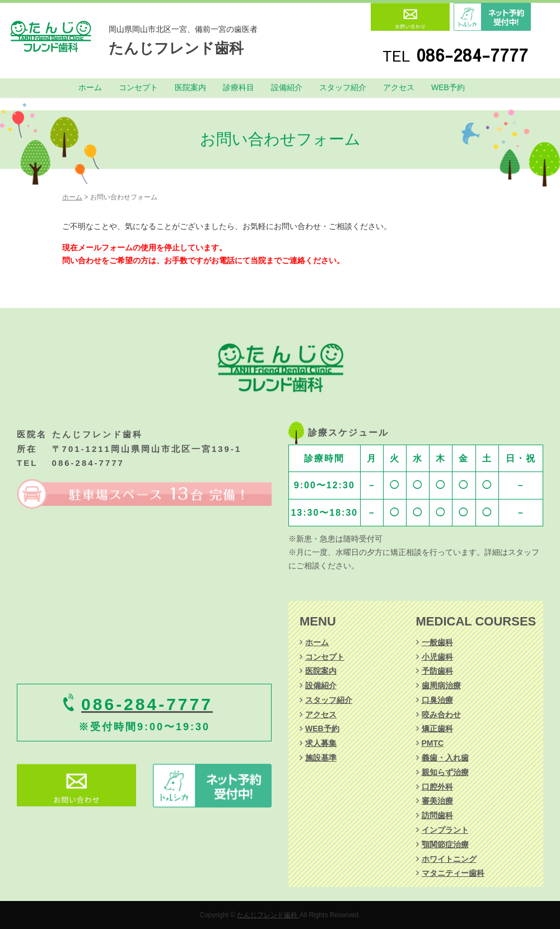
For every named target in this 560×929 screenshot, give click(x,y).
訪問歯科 (437, 815)
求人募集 (321, 743)
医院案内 (190, 87)
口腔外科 (437, 787)
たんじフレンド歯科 (176, 48)
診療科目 (239, 87)
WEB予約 (448, 87)
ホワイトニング (449, 859)
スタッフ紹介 (343, 87)
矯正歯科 (437, 729)
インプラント (445, 830)
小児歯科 (437, 657)
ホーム (90, 87)
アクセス (399, 87)
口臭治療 (437, 700)
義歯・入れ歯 (445, 758)
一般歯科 (437, 642)
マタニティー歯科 (453, 873)
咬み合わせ (441, 715)
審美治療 (437, 801)
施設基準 (321, 758)
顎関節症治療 (445, 844)
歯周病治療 (441, 685)
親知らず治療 (445, 772)
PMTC (433, 743)
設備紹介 (287, 87)
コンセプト (138, 87)
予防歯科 (437, 671)
